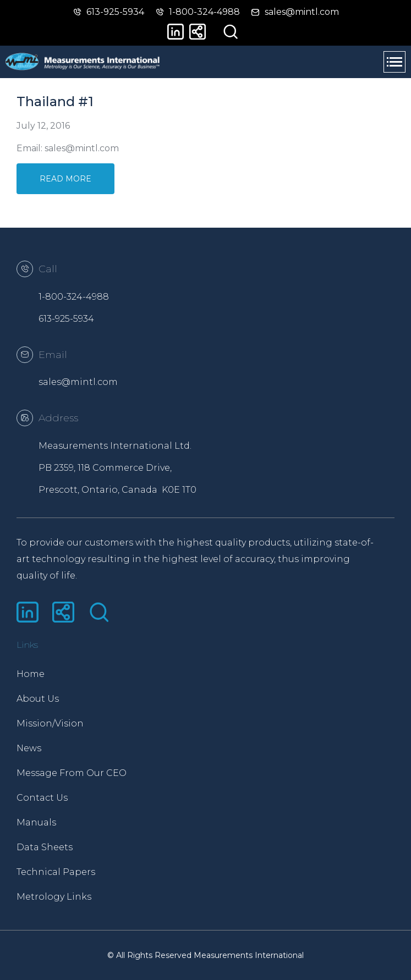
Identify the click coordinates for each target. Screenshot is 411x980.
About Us (38, 699)
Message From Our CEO (72, 773)
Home (31, 674)
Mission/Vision (50, 723)
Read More (65, 179)
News (29, 748)
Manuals (36, 822)
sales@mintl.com (78, 382)
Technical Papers (56, 872)
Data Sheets (45, 847)
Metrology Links (54, 897)
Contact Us (42, 798)
